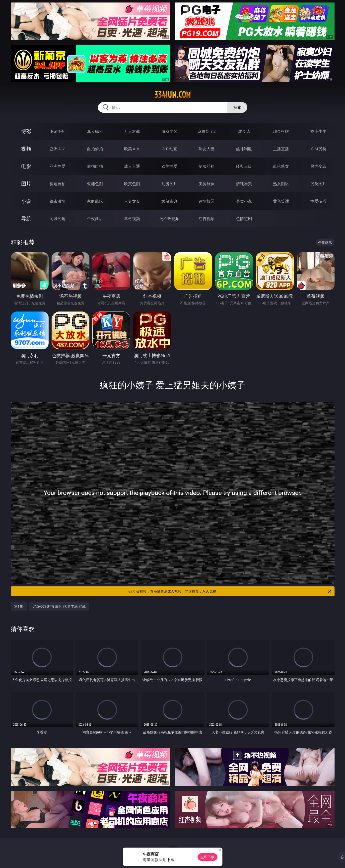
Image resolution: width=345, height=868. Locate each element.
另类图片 (318, 184)
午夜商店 (95, 219)
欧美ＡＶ (132, 149)
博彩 (26, 131)
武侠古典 (169, 201)
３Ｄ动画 (169, 149)
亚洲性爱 (58, 166)
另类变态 (318, 166)
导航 (26, 218)
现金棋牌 (281, 131)
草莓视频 (132, 219)
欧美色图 (132, 184)
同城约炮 (58, 219)
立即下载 (207, 857)
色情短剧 (244, 219)
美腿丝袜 (207, 184)
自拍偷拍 (95, 149)
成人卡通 (132, 166)
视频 (26, 149)
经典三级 (244, 166)
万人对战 (132, 131)
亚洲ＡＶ (58, 149)
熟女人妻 (207, 149)
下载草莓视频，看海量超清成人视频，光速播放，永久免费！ (229, 591)
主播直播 (281, 149)
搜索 (237, 107)
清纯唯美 (244, 184)
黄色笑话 (281, 201)
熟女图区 (281, 184)
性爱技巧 (318, 201)
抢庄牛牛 (318, 131)
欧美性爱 (169, 166)
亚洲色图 (95, 184)
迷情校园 (207, 201)
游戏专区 (169, 131)
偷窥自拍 (58, 184)
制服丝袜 (207, 166)
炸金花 (244, 131)
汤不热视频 (169, 219)
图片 (26, 184)
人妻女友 (132, 201)
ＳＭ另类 (318, 149)
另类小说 (244, 201)
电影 (26, 166)
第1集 (19, 606)
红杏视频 (207, 219)
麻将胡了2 (207, 131)
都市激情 (58, 201)
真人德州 (95, 131)
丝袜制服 (244, 149)
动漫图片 (169, 184)
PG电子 (58, 131)
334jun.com (172, 95)
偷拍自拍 (95, 166)
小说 (26, 201)
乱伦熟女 (281, 166)
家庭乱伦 (95, 201)
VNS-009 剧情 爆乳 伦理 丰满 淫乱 (59, 606)
